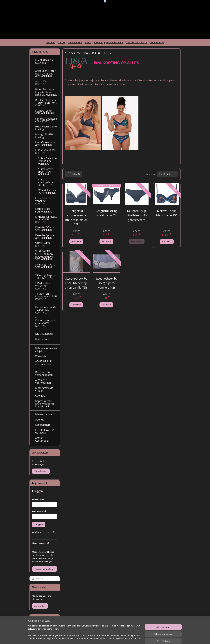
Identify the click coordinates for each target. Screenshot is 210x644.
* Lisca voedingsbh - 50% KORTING (46, 182)
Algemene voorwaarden (43, 381)
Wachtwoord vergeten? (43, 532)
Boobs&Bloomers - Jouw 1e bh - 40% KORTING (46, 103)
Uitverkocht (137, 241)
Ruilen (88, 42)
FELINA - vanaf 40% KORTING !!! (45, 112)
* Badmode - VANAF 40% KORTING (43, 286)
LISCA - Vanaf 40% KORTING (46, 152)
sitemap (93, 638)
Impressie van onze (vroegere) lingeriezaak (45, 404)
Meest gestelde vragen (137, 42)
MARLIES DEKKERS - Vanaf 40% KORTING (46, 219)
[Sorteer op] (167, 174)
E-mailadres (38, 499)
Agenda (40, 420)
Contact (61, 42)
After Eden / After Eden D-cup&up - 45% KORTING (45, 73)
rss (100, 638)
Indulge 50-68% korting (44, 136)
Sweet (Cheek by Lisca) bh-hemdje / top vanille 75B (76, 283)
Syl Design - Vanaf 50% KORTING (46, 266)
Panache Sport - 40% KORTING (45, 237)
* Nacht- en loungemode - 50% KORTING (46, 296)
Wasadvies (41, 356)
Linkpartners (43, 425)
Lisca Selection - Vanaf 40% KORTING (44, 201)
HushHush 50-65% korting (46, 128)
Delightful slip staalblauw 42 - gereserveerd (137, 215)
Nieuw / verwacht (45, 414)
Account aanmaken (44, 569)
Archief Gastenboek (42, 439)
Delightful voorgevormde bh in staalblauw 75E (76, 217)
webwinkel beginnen (112, 638)
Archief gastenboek (41, 626)
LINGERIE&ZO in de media (45, 431)
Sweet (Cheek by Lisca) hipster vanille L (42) (106, 283)
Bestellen (76, 241)
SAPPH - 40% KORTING (43, 245)
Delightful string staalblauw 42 (106, 213)
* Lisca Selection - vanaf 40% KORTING (47, 161)
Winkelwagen (41, 471)
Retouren (99, 42)
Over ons (50, 42)
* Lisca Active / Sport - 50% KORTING (46, 172)
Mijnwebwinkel (139, 638)
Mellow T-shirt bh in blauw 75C (167, 213)
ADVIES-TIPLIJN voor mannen (44, 363)
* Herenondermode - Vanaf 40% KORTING (46, 308)
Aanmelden (40, 606)
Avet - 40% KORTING (41, 83)
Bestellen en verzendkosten (44, 373)
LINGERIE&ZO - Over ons (44, 62)
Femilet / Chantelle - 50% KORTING (46, 120)
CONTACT (41, 396)
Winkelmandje (157, 42)
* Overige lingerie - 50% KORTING (46, 276)
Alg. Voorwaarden (114, 42)
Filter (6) (74, 174)
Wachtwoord (39, 511)
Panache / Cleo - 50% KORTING (45, 229)
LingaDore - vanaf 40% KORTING (46, 144)
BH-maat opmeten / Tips (46, 350)
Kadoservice (42, 339)
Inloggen (39, 524)
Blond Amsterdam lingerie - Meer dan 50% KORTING (46, 92)
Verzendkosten (75, 42)
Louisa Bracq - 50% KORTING (44, 210)
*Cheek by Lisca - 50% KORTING (47, 192)
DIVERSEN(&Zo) (44, 334)
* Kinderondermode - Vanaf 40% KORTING (46, 322)
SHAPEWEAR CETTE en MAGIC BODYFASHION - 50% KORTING (45, 255)
